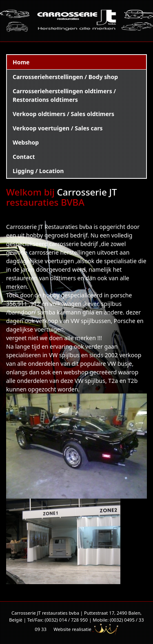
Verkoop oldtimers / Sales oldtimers (63, 114)
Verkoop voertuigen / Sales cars (58, 128)
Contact (24, 157)
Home (21, 62)
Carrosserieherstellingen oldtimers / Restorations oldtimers (64, 95)
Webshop (26, 142)
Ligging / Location (38, 171)
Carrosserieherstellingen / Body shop (65, 77)
